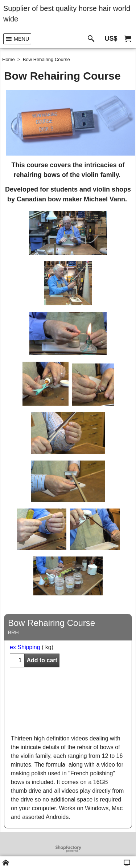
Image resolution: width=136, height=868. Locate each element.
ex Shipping (25, 647)
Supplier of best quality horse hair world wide (67, 14)
